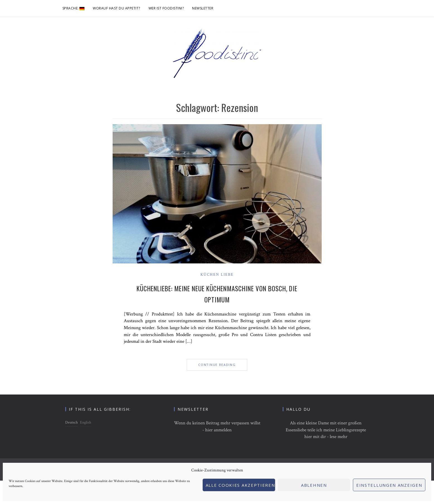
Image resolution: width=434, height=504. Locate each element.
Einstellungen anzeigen (389, 485)
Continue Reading (217, 365)
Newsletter (203, 8)
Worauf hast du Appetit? (117, 8)
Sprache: (74, 8)
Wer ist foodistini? (166, 8)
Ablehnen (314, 485)
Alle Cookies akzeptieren (240, 485)
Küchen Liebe (217, 275)
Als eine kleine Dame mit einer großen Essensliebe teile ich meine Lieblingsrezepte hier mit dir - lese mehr (326, 430)
